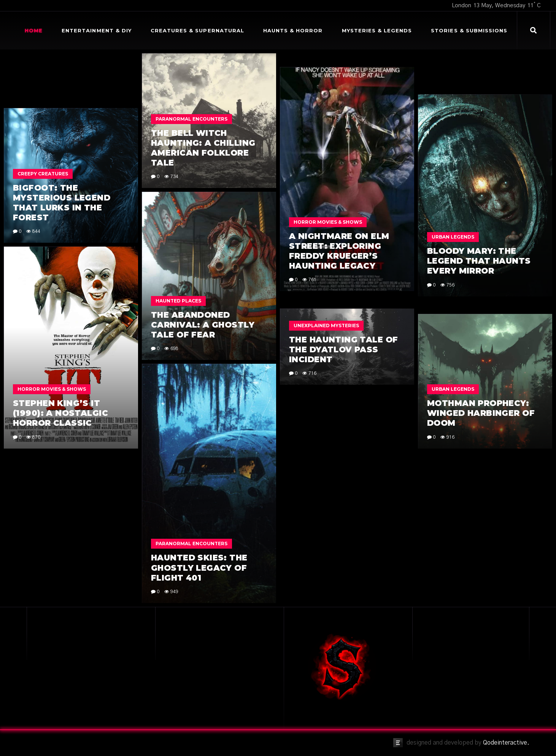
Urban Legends (453, 237)
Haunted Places (178, 301)
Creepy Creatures (43, 174)
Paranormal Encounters (191, 119)
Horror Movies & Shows (328, 222)
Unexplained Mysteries (326, 325)
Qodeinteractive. (506, 743)
